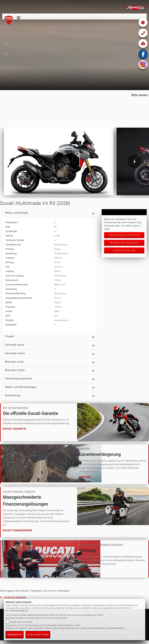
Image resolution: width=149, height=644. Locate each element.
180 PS (57, 271)
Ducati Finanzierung (18, 530)
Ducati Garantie (15, 429)
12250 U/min (60, 276)
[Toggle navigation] (19, 16)
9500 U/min (60, 284)
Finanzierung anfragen (124, 235)
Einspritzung (60, 293)
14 (55, 289)
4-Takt (57, 236)
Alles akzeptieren (38, 635)
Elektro (58, 302)
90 (55, 227)
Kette (57, 311)
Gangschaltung (61, 320)
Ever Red (85, 477)
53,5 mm (58, 267)
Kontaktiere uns (124, 251)
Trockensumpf (61, 253)
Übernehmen (15, 635)
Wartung (85, 569)
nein (56, 316)
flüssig (57, 249)
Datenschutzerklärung (19, 611)
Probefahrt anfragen (124, 243)
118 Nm (58, 280)
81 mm (57, 262)
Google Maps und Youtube (21, 622)
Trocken (58, 307)
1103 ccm (58, 258)
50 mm (57, 298)
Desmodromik (61, 245)
